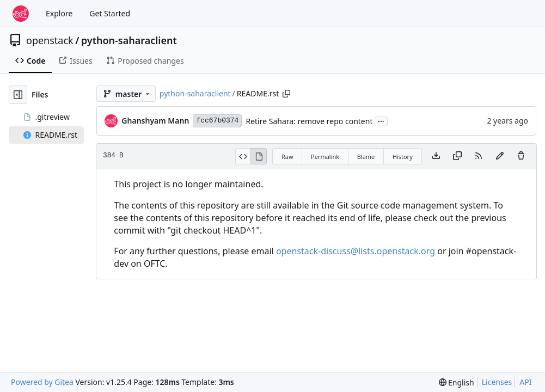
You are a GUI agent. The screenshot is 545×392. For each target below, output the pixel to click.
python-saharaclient (129, 40)
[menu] (457, 382)
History (403, 157)
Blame (366, 157)
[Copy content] (457, 156)
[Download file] (436, 156)
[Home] (21, 14)
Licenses (497, 382)
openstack (50, 40)
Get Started (110, 13)
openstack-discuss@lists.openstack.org (356, 251)
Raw (287, 157)
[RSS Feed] (479, 156)
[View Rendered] (259, 156)
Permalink (325, 157)
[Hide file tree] (18, 95)
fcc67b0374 (217, 121)
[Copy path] (286, 94)
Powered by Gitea (42, 382)
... (381, 120)
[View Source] (243, 156)
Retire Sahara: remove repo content (309, 121)
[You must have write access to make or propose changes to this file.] (521, 156)
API (525, 382)
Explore (59, 13)
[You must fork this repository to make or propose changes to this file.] (500, 156)
